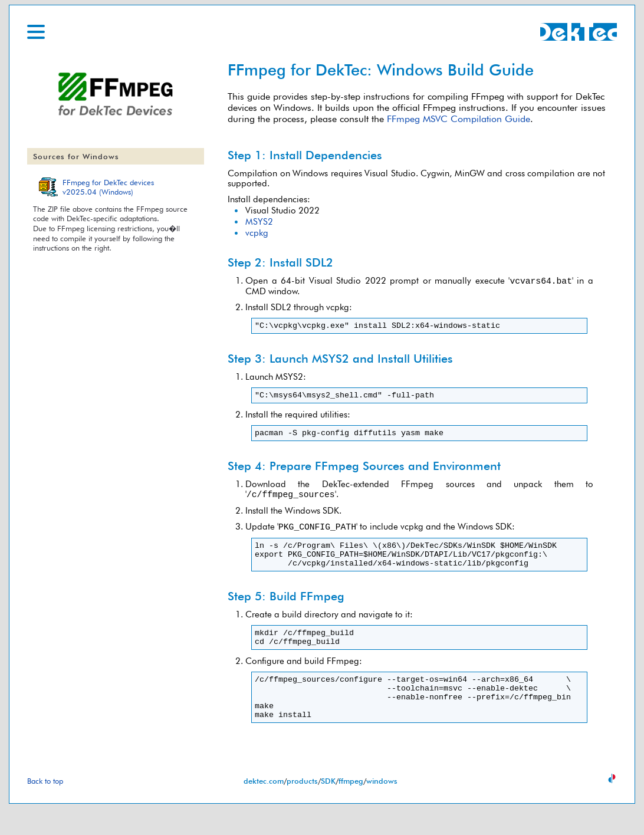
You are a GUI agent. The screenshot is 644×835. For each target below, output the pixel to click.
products (302, 807)
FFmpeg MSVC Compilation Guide (459, 119)
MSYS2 (259, 221)
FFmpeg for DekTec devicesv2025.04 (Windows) (108, 187)
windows (382, 807)
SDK (328, 807)
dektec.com (264, 807)
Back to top (45, 807)
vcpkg (257, 233)
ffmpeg (351, 807)
